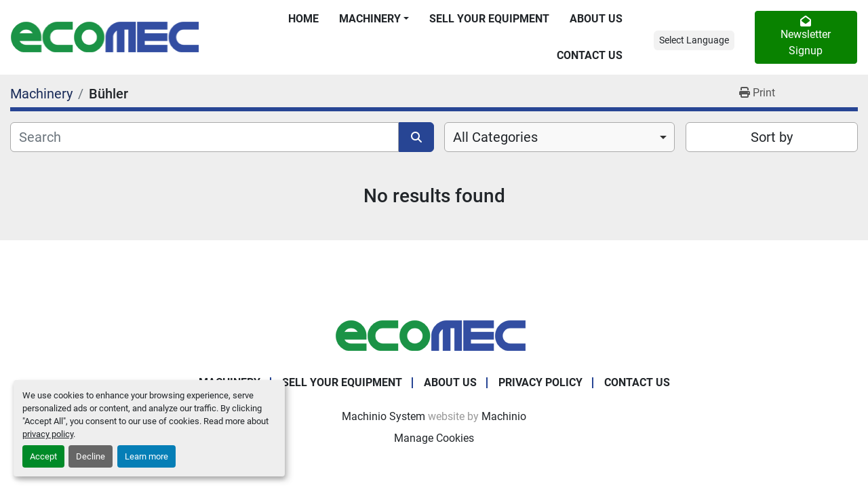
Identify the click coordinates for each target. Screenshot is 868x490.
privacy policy (48, 434)
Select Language (694, 40)
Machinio (504, 416)
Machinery (370, 19)
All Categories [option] (495, 137)
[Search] (204, 137)
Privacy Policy (540, 382)
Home (303, 19)
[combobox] (559, 137)
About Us (596, 19)
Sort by (772, 137)
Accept (43, 456)
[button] (374, 19)
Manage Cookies (434, 438)
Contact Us (590, 55)
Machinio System (383, 416)
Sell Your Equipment (489, 19)
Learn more (146, 456)
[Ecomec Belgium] (434, 335)
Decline (91, 456)
